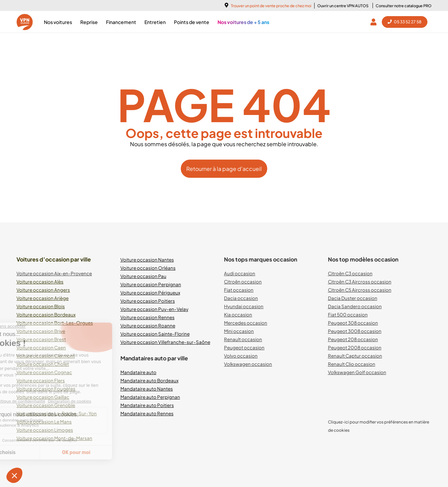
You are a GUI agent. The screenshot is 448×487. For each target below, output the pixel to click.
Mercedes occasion (246, 323)
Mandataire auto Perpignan (150, 397)
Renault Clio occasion (352, 364)
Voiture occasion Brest (41, 339)
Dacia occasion (241, 298)
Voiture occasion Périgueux (150, 293)
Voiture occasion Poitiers (148, 301)
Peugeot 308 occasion (353, 323)
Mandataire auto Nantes (147, 389)
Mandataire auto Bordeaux (149, 380)
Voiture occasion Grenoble (46, 405)
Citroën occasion (243, 282)
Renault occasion (243, 339)
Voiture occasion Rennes (148, 317)
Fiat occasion (239, 290)
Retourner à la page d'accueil (224, 169)
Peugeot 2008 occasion (355, 347)
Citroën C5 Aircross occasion (360, 290)
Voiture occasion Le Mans (44, 422)
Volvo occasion (241, 356)
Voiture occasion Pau (143, 276)
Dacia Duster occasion (353, 298)
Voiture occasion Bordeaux (46, 315)
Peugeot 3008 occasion (355, 331)
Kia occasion (238, 315)
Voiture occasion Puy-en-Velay (154, 309)
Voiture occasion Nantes (147, 260)
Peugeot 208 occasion (353, 339)
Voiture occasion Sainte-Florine (155, 334)
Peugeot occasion (244, 347)
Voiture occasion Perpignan (151, 284)
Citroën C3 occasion (350, 273)
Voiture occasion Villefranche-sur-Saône (165, 342)
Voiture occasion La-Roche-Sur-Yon (57, 413)
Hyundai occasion (244, 306)
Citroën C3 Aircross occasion (360, 282)
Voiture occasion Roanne (148, 326)
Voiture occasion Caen (41, 347)
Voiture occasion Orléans (148, 268)
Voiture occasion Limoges (45, 430)
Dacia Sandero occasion (355, 306)
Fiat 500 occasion (348, 315)
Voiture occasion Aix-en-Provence (54, 273)
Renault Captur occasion (355, 356)
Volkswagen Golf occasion (357, 372)
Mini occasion (239, 331)
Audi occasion (240, 273)
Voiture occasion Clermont (46, 356)
